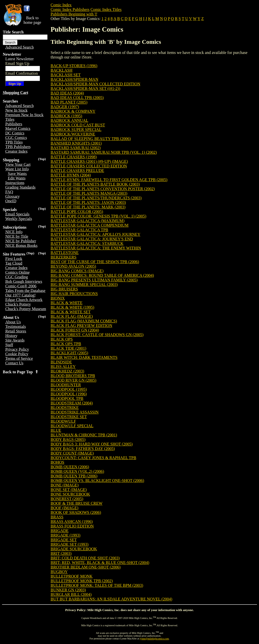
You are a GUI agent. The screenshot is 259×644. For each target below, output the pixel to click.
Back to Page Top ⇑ (20, 372)
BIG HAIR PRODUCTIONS (74, 294)
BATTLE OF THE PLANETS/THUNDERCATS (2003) (96, 198)
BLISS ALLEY (63, 367)
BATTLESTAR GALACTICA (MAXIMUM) (88, 221)
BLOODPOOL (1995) (69, 389)
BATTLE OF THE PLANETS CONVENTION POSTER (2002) (103, 189)
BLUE (56, 430)
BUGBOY (59, 572)
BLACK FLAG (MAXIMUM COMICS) (84, 321)
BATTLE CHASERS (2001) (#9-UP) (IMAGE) (89, 161)
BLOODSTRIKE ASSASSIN (75, 412)
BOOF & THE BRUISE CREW (77, 503)
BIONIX (58, 298)
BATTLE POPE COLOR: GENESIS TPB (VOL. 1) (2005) (98, 216)
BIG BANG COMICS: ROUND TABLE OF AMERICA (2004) (102, 275)
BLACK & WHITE (67, 303)
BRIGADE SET (64, 540)
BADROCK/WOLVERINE (73, 134)
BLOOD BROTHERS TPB (73, 376)
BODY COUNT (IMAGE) (72, 453)
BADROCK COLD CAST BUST (78, 125)
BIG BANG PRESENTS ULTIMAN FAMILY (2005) (94, 280)
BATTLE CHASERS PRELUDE (77, 171)
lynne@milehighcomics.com (154, 639)
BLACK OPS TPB (66, 344)
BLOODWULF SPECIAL (72, 426)
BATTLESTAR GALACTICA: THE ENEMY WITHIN (96, 248)
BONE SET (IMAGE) (69, 490)
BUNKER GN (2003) (68, 590)
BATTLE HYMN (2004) (71, 175)
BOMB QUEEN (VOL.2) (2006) (77, 471)
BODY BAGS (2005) (68, 440)
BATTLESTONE (65, 253)
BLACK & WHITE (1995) (72, 307)
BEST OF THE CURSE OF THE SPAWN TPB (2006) (95, 262)
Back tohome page (32, 20)
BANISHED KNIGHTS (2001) (76, 143)
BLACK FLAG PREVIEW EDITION (81, 326)
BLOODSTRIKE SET (69, 417)
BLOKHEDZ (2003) (67, 371)
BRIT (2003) (61, 553)
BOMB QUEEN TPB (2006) (74, 476)
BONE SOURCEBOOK (70, 494)
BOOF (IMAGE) (64, 508)
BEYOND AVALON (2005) (73, 266)
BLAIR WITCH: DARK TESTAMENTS (84, 357)
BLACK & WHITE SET (71, 312)
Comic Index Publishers (70, 9)
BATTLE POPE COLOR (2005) (77, 212)
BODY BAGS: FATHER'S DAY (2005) (83, 449)
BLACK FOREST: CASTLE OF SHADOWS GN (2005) (97, 335)
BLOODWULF (63, 421)
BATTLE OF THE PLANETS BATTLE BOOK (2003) (95, 184)
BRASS (57, 517)
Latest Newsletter (19, 59)
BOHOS (57, 462)
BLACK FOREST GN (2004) (75, 330)
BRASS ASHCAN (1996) (72, 522)
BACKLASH (61, 70)
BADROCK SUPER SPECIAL (76, 130)
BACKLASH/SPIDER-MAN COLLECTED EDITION (95, 84)
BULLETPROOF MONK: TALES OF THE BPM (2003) (97, 585)
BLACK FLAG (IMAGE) (72, 316)
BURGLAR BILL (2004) (71, 594)
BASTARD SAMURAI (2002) (76, 148)
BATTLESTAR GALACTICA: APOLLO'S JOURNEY (95, 234)
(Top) (42, 159)
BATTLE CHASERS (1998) (74, 157)
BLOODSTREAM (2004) (72, 403)
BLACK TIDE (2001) (68, 348)
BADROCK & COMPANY (73, 111)
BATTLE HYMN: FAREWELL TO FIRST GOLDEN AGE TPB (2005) (109, 180)
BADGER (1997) (65, 107)
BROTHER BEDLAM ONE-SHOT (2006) (86, 567)
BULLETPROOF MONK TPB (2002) (82, 581)
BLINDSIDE (61, 362)
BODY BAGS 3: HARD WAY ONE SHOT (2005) (92, 444)
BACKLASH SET (66, 75)
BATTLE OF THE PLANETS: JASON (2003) (88, 202)
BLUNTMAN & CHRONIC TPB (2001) (84, 435)
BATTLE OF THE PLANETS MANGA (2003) (89, 193)
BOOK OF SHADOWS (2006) (76, 512)
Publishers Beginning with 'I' (74, 14)
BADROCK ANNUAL (69, 120)
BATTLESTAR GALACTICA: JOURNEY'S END (92, 239)
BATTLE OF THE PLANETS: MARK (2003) (88, 207)
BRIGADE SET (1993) (70, 544)
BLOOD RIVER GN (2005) (73, 380)
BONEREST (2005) (67, 499)
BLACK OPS (62, 339)
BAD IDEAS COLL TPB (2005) (77, 98)
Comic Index (61, 5)
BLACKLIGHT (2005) (69, 353)
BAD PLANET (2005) (69, 102)
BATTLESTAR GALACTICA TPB (79, 230)
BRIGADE (60, 531)
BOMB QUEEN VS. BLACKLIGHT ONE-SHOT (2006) (97, 481)
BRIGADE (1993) (66, 535)
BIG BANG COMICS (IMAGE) (77, 271)
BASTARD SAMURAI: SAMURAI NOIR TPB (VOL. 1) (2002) (104, 152)
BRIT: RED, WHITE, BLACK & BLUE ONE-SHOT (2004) (100, 563)
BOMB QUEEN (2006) (70, 467)
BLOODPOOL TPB (67, 398)
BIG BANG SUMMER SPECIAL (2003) (84, 285)
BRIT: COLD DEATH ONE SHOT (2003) (85, 558)
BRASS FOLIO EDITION (72, 526)
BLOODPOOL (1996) (69, 394)
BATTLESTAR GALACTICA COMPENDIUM (90, 225)
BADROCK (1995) (66, 116)
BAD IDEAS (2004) (67, 93)
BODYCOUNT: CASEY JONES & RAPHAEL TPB (93, 458)
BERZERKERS (63, 257)
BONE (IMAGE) (65, 485)
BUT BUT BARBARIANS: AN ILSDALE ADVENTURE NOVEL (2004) (111, 599)
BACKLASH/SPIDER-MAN (74, 79)
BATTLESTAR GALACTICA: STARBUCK (87, 243)
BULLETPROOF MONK (72, 576)
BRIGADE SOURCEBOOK (74, 549)
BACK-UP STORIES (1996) (74, 66)
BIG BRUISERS (64, 289)
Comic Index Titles (106, 9)
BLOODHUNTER (66, 385)
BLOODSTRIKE (65, 408)
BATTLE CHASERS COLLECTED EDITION (89, 166)
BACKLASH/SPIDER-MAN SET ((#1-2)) (85, 89)
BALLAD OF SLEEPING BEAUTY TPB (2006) (91, 139)
